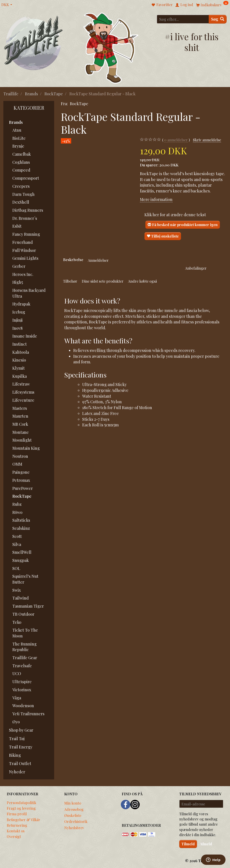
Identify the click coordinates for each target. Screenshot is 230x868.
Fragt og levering (21, 808)
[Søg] (218, 19)
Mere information (156, 199)
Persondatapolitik (21, 803)
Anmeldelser (98, 260)
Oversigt (14, 836)
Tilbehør (70, 281)
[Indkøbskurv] (212, 5)
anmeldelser (176, 140)
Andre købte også (142, 281)
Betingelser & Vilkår (23, 820)
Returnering (17, 825)
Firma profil (17, 814)
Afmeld (206, 844)
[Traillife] (34, 43)
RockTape (79, 104)
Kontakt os (16, 831)
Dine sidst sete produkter (103, 281)
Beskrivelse (73, 260)
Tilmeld (188, 844)
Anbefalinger (196, 268)
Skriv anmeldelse (207, 140)
